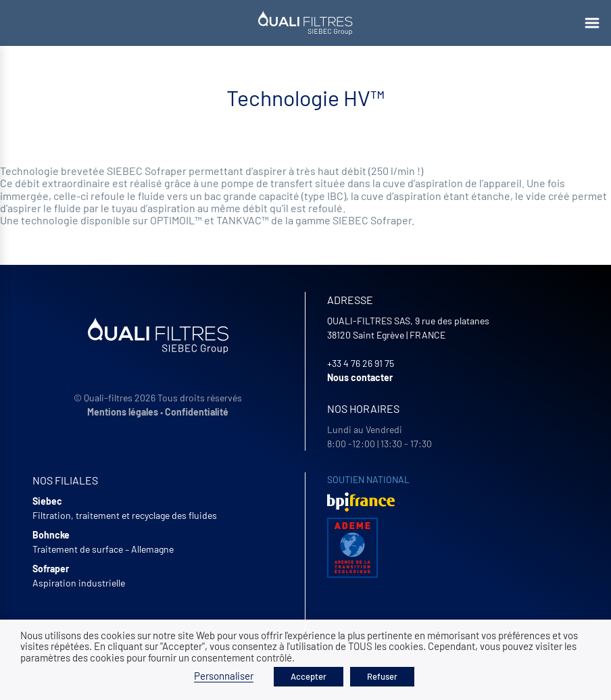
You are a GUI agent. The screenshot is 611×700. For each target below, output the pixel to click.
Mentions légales (123, 412)
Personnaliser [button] (224, 676)
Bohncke (51, 535)
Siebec (47, 501)
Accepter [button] (309, 676)
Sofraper (51, 569)
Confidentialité (197, 412)
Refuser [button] (382, 676)
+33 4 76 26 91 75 (361, 363)
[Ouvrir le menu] (592, 23)
